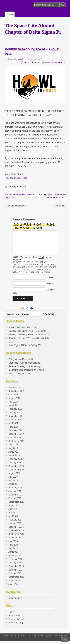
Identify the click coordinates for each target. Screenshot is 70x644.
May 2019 (13, 451)
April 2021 (13, 426)
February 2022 (15, 412)
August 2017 (14, 508)
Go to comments (32, 63)
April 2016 (13, 555)
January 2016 (15, 565)
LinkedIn (36, 311)
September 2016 (16, 537)
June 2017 (13, 512)
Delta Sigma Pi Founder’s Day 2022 (26, 348)
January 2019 (15, 465)
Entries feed (14, 618)
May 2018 (13, 483)
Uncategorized (15, 186)
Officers (41, 373)
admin (21, 59)
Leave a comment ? (17, 206)
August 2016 (14, 540)
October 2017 (15, 501)
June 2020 (13, 430)
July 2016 (13, 544)
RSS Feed (23, 311)
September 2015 (16, 580)
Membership (28, 362)
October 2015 (15, 576)
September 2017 (16, 505)
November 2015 (16, 573)
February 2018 (15, 490)
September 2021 (16, 422)
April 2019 (13, 455)
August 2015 (14, 583)
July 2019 (13, 447)
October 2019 (15, 440)
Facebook (32, 311)
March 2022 (14, 408)
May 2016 (13, 551)
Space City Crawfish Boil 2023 (23, 330)
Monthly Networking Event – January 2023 (29, 337)
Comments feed (16, 622)
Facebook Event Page (16, 178)
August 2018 (14, 476)
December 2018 (16, 469)
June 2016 (13, 547)
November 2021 (16, 419)
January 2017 (15, 526)
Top (66, 640)
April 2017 (13, 519)
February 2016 (15, 562)
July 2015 (13, 587)
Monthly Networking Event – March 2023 (28, 334)
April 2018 (13, 487)
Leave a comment (54, 63)
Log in (11, 615)
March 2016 (14, 558)
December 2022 (16, 394)
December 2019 (16, 437)
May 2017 (13, 515)
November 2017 (16, 497)
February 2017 (15, 522)
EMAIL (50, 286)
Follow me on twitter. (27, 311)
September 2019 (16, 444)
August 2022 (14, 401)
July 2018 (13, 480)
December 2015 (16, 569)
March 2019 (14, 458)
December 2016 (16, 530)
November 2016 (16, 533)
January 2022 (15, 415)
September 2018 (16, 472)
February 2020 (15, 433)
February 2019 (15, 462)
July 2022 (13, 404)
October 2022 (15, 397)
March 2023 (14, 390)
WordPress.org (16, 625)
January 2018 (15, 494)
